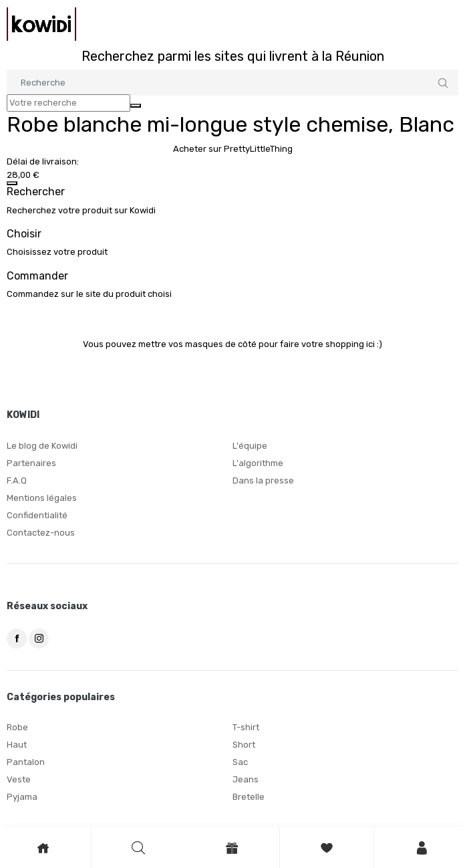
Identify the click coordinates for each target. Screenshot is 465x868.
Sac (240, 762)
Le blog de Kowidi (42, 446)
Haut (17, 745)
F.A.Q (17, 480)
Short (244, 745)
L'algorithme (258, 463)
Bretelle (249, 797)
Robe (17, 727)
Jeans (246, 779)
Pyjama (22, 797)
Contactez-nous (41, 533)
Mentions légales (42, 498)
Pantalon (26, 762)
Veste (19, 779)
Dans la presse (263, 480)
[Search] (232, 83)
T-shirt (246, 727)
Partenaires (31, 463)
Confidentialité (37, 515)
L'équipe (250, 446)
